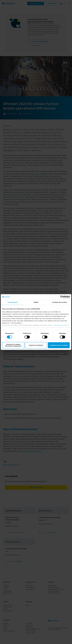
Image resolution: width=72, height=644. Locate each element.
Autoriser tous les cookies (59, 345)
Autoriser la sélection (36, 345)
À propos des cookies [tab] (60, 302)
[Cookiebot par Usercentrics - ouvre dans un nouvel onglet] (62, 297)
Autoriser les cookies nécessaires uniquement (13, 345)
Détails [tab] (36, 302)
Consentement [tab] (13, 302)
